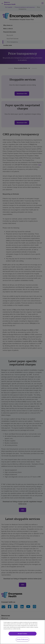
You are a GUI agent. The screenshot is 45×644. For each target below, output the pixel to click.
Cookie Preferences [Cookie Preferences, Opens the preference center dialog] (23, 639)
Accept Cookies (22, 634)
